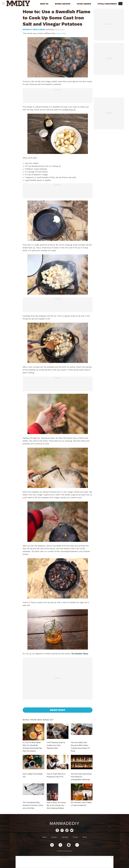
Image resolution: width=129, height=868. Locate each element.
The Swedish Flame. (80, 654)
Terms (85, 837)
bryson (26, 29)
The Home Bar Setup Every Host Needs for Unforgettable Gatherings (81, 777)
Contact (54, 837)
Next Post (58, 710)
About (44, 837)
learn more (61, 33)
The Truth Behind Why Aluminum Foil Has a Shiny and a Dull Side (33, 805)
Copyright (65, 837)
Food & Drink (39, 29)
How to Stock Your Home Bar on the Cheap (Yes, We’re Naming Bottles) (56, 805)
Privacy (75, 837)
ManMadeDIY (64, 823)
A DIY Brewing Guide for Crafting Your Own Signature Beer (56, 745)
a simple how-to (68, 110)
